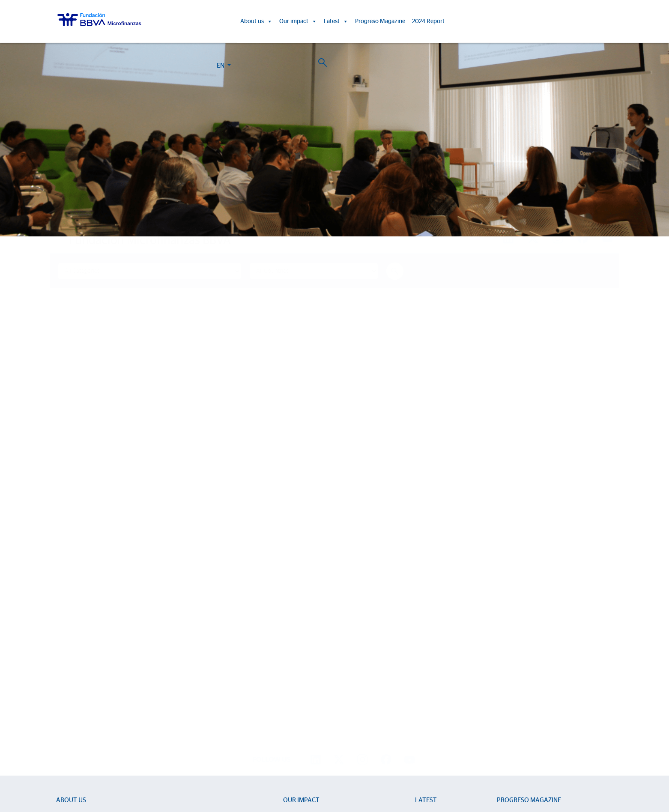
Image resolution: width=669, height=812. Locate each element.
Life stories (297, 662)
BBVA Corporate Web (437, 773)
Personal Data (394, 773)
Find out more (107, 549)
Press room (430, 687)
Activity (66, 712)
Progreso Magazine (380, 21)
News (423, 662)
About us (256, 21)
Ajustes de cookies (27, 788)
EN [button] (557, 23)
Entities (66, 687)
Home (73, 224)
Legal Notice (360, 773)
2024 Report (428, 21)
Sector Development (84, 674)
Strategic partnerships (85, 699)
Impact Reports (303, 674)
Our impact (298, 21)
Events (424, 674)
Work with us (104, 763)
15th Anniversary (305, 687)
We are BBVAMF (78, 662)
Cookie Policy (327, 773)
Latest (336, 21)
